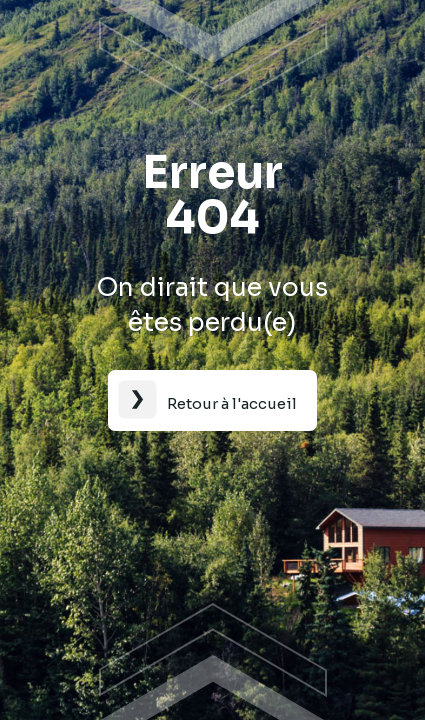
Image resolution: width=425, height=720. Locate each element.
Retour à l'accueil (232, 403)
